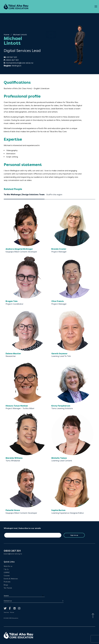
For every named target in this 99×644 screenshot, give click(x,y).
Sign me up (74, 535)
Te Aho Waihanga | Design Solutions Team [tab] (24, 195)
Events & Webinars (11, 579)
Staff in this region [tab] (54, 195)
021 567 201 (12, 57)
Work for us (8, 566)
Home (6, 35)
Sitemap (6, 612)
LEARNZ (7, 572)
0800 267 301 (12, 60)
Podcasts (7, 582)
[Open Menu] (96, 7)
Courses (7, 576)
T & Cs (6, 569)
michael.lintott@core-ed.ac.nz (20, 63)
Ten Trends (8, 588)
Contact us (8, 601)
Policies (12, 612)
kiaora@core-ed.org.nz (13, 554)
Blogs (6, 585)
